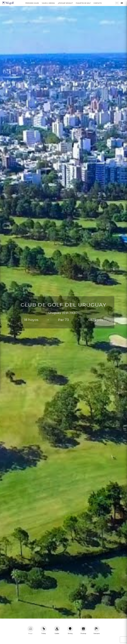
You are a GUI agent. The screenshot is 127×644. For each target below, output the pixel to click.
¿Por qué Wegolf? (65, 3)
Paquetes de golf (83, 3)
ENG (117, 3)
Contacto (98, 3)
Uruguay (55, 313)
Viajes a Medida (48, 3)
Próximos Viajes (32, 3)
